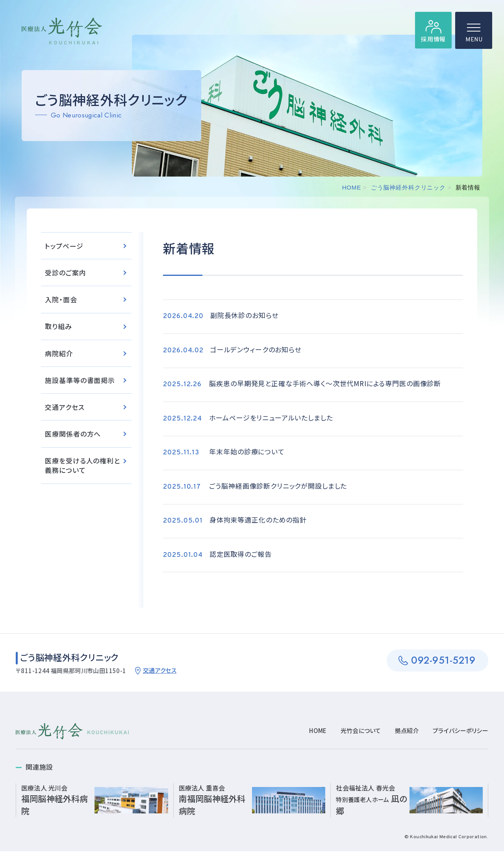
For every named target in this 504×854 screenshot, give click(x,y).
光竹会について (361, 733)
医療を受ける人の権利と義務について (82, 468)
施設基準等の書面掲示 (80, 382)
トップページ (64, 247)
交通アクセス (65, 409)
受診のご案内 (65, 274)
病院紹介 (59, 355)
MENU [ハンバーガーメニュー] (474, 35)
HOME (352, 187)
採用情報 (433, 40)
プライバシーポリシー (460, 733)
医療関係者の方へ (73, 436)
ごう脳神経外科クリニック (408, 187)
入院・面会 (61, 301)
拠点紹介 (407, 733)
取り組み (58, 328)
